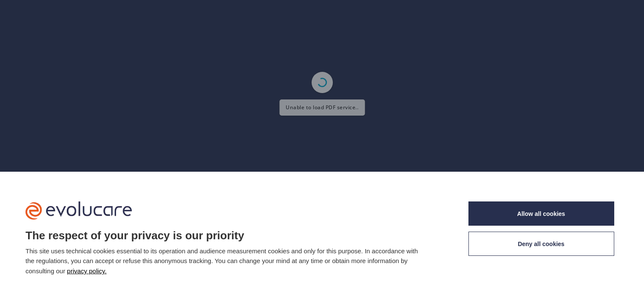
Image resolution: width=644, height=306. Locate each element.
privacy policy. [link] (87, 271)
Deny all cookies (541, 244)
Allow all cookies (541, 214)
